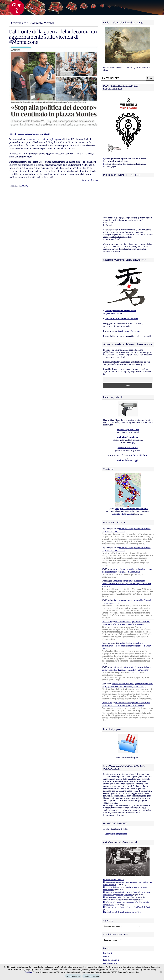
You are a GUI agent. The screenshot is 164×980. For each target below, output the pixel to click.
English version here (112, 281)
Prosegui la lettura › (90, 180)
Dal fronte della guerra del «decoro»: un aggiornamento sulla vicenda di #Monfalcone (53, 37)
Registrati (107, 921)
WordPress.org (109, 935)
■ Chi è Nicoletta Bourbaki (114, 848)
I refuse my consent (91, 976)
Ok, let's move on (73, 976)
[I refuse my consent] (161, 972)
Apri (105, 158)
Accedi (106, 924)
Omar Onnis (107, 589)
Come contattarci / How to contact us (122, 287)
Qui (105, 161)
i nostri (129, 299)
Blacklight (29, 972)
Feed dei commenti (111, 931)
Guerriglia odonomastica (122, 482)
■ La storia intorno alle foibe (114, 865)
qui (133, 410)
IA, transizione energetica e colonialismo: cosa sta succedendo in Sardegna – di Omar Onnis (126, 614)
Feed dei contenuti (111, 928)
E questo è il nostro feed (128, 416)
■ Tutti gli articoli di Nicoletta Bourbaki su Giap (122, 880)
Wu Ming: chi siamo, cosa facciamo (121, 279)
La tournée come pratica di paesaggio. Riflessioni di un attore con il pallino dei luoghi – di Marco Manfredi (126, 552)
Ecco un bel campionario (116, 802)
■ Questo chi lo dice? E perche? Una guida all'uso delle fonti (126, 875)
